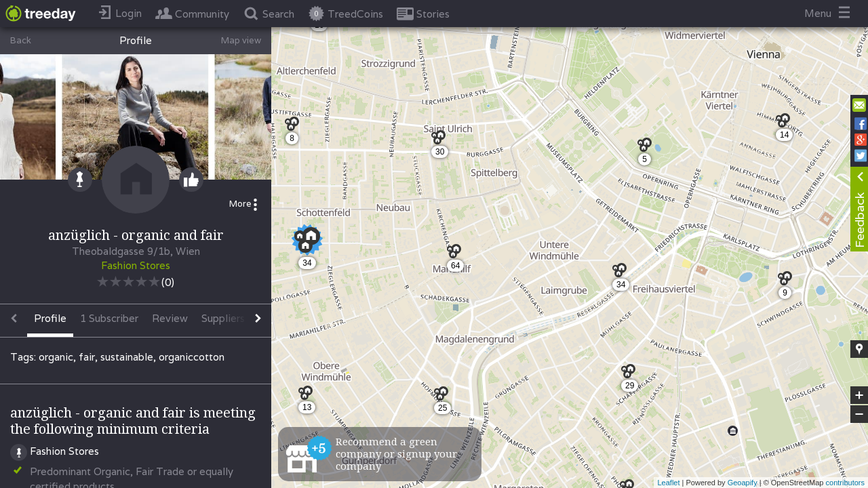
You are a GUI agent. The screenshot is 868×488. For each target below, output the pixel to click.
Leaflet (668, 483)
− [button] (859, 414)
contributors (845, 483)
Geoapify (743, 483)
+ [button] (860, 395)
